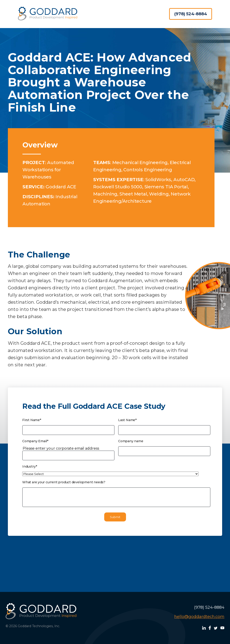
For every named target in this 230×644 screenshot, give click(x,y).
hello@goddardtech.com (199, 617)
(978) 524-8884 (191, 14)
